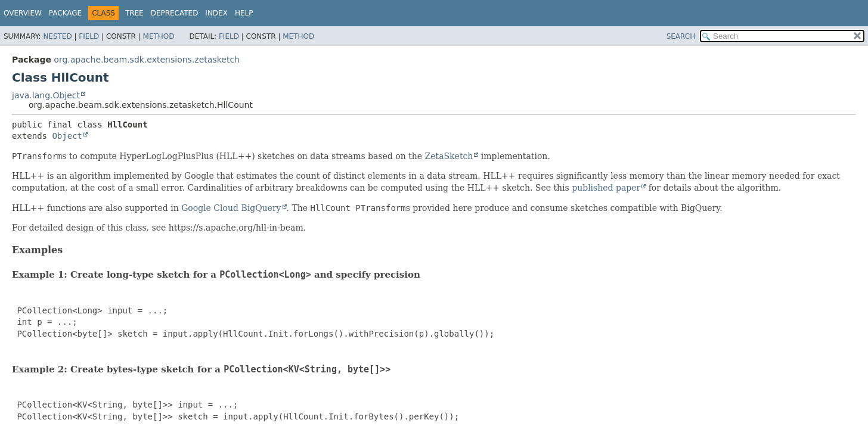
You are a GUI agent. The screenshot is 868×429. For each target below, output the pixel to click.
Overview (23, 13)
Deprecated (175, 13)
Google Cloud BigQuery (231, 208)
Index (216, 13)
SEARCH (681, 36)
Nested (57, 36)
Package (65, 13)
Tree (134, 13)
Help (244, 13)
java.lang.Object (46, 95)
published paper (606, 188)
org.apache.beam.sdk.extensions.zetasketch (147, 60)
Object (67, 136)
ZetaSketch (449, 156)
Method (159, 36)
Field (89, 36)
